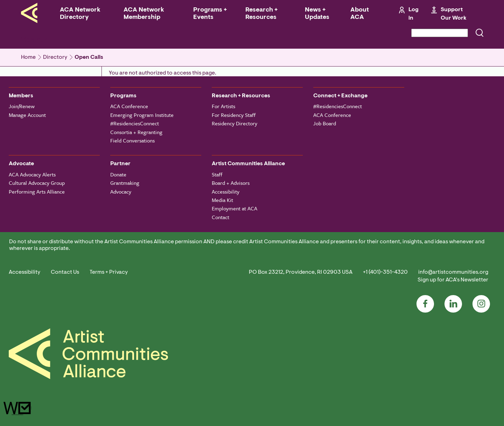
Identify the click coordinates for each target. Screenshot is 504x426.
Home (28, 57)
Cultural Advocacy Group (37, 183)
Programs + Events (210, 14)
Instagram (481, 304)
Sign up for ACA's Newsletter (453, 280)
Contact (220, 217)
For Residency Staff (234, 115)
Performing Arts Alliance (37, 191)
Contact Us (65, 272)
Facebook (425, 304)
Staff (217, 174)
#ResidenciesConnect (135, 123)
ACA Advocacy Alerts (32, 174)
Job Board (325, 123)
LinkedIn (453, 304)
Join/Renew (22, 106)
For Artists (223, 106)
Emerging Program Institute (142, 115)
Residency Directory (234, 123)
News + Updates (317, 14)
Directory (55, 57)
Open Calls (89, 57)
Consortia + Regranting (136, 132)
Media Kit (222, 200)
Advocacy (121, 191)
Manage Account (27, 115)
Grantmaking (125, 183)
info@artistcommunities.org (453, 272)
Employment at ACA (234, 208)
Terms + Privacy (109, 272)
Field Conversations (132, 140)
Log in (414, 14)
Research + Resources (261, 14)
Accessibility (226, 191)
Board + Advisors (231, 183)
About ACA (360, 14)
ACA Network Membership (144, 14)
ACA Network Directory (80, 14)
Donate (118, 174)
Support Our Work (454, 14)
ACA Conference (129, 106)
